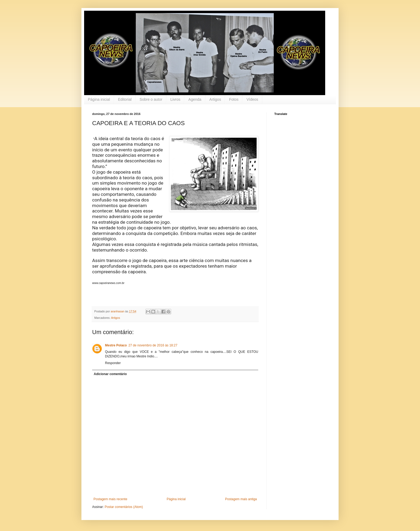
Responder (113, 363)
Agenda (195, 99)
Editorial (125, 99)
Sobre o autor (151, 99)
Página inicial (99, 99)
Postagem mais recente (110, 499)
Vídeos (252, 99)
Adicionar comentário (110, 374)
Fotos (234, 99)
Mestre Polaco (116, 345)
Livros (175, 99)
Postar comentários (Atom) (124, 507)
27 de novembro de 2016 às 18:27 (153, 345)
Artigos (215, 99)
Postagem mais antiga (241, 499)
